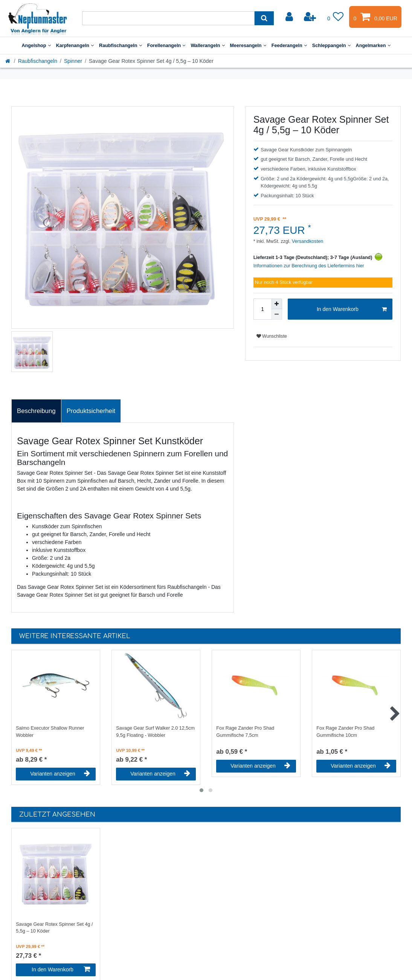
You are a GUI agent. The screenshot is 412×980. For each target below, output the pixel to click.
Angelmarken (373, 46)
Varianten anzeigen (60, 774)
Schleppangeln (331, 46)
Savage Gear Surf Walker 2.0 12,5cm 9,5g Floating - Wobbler (155, 732)
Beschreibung (36, 411)
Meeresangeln (248, 46)
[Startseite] (8, 61)
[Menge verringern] (277, 314)
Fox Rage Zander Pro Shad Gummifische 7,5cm (245, 732)
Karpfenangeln (75, 46)
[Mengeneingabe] (262, 309)
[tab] (36, 411)
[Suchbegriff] (168, 18)
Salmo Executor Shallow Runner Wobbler (50, 732)
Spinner (73, 61)
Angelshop (36, 46)
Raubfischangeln (121, 46)
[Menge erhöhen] (277, 304)
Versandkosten (307, 241)
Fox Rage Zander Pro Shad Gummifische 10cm (345, 732)
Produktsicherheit (91, 411)
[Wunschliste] (336, 17)
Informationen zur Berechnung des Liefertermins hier (309, 266)
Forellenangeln (166, 46)
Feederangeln (289, 46)
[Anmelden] (290, 17)
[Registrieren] (311, 17)
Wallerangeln (208, 46)
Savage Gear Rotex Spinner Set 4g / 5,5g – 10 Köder (54, 928)
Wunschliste (272, 336)
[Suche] (264, 18)
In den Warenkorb (352, 309)
